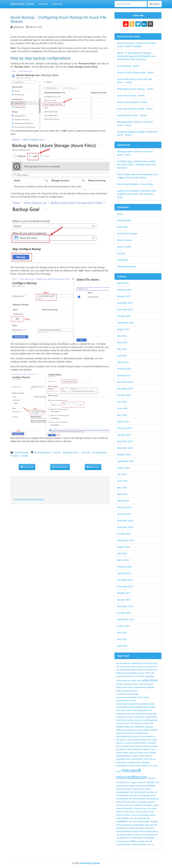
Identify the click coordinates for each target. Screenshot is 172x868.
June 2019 (122, 481)
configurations (151, 717)
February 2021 (124, 369)
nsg (157, 782)
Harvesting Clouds (22, 4)
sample (138, 808)
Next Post (93, 467)
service (135, 815)
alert (128, 667)
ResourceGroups (123, 802)
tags (152, 825)
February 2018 (124, 567)
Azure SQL (122, 227)
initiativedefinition (123, 756)
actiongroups (125, 663)
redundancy (134, 795)
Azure (120, 214)
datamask (149, 727)
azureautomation (131, 684)
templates (130, 828)
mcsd (156, 766)
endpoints (152, 743)
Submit (155, 4)
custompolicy (136, 723)
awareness (127, 681)
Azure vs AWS (124, 247)
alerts (133, 667)
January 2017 (124, 600)
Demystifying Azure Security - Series (135, 89)
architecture (152, 670)
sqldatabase (122, 821)
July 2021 (122, 336)
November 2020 (125, 389)
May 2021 (122, 349)
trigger (147, 822)
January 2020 (124, 435)
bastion (129, 710)
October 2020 (124, 395)
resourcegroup (139, 799)
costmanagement (150, 720)
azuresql (138, 707)
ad (117, 667)
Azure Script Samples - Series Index (135, 184)
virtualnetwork (137, 838)
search (132, 812)
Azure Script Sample (127, 234)
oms (118, 786)
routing (156, 805)
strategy (154, 821)
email (127, 743)
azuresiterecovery (43, 452)
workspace (132, 762)
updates (130, 835)
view (131, 818)
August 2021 (123, 329)
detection (154, 730)
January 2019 (124, 514)
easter (149, 740)
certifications (141, 714)
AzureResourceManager (128, 694)
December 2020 (125, 382)
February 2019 (124, 507)
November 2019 (125, 448)
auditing (120, 676)
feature (126, 753)
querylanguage (123, 792)
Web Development (126, 267)
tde (156, 825)
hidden (119, 753)
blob (145, 710)
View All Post (60, 467)
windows (143, 845)
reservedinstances (124, 799)
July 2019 (122, 474)
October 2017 (124, 593)
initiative (153, 753)
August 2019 (123, 468)
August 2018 (123, 547)
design (139, 730)
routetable (138, 805)
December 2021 (125, 303)
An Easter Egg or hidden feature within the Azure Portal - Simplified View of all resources (136, 165)
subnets (126, 825)
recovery (15, 456)
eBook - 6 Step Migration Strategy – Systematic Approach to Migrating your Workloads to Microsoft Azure (136, 56)
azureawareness (146, 684)
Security (133, 701)
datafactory (139, 727)
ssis (134, 822)
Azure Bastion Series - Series (132, 115)
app (118, 670)
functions (146, 746)
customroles (148, 723)
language (120, 759)
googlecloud (138, 749)
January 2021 (124, 375)
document (136, 736)
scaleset (120, 812)
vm (150, 808)
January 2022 (124, 296)
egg (154, 740)
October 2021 (124, 316)
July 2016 (122, 633)
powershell (150, 786)
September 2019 (125, 461)
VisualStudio (149, 838)
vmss (127, 841)
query (148, 789)
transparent (149, 828)
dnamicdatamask (123, 736)
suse (132, 825)
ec (123, 743)
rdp (135, 792)
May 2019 (122, 488)
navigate (134, 782)
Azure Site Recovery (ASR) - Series (135, 109)
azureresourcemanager (126, 697)
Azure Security (124, 240)
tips (142, 828)
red (156, 792)
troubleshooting (151, 831)
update (123, 835)
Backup (119, 687)
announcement (151, 667)
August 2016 (123, 626)
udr (118, 835)
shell (118, 818)
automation (129, 676)
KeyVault (148, 756)
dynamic (123, 740)
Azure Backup (21, 452)
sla (135, 818)
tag (136, 825)
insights (135, 756)
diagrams (129, 733)
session (152, 815)
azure (145, 680)
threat (138, 828)
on (147, 808)
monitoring (121, 782)
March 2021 (123, 362)
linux (142, 759)
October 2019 (124, 455)
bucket (128, 714)
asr (143, 673)
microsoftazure (99, 452)
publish (136, 789)
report (153, 795)
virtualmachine (123, 838)
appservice (141, 670)
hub (135, 753)
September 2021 (125, 323)
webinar (135, 845)
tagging (141, 825)
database (120, 727)
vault (118, 710)
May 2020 (122, 415)
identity (140, 753)
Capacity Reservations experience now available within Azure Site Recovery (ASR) (136, 194)
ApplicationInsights (128, 670)
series (151, 812)
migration (151, 778)
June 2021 (122, 342)
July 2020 (122, 402)
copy (136, 720)
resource (151, 802)
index (146, 753)
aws (134, 680)
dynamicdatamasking (137, 740)
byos (133, 714)
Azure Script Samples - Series (132, 102)
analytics (140, 667)
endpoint (143, 743)
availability (149, 676)
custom (126, 723)
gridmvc (147, 749)
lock (146, 759)
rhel (126, 805)
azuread (120, 684)
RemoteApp (145, 795)
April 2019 (122, 494)
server (119, 815)
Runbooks (128, 808)
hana (153, 749)
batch (135, 710)
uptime (137, 835)
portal (135, 691)
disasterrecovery (71, 452)
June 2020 (122, 408)
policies (151, 687)
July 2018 (122, 554)
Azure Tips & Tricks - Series (131, 96)
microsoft (86, 452)
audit (152, 673)
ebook (119, 743)
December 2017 (125, 580)
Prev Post (27, 467)
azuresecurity (122, 700)
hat (118, 795)
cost (141, 720)
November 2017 (125, 586)
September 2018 (125, 540)
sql (148, 818)
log (154, 759)
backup (57, 452)
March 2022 (123, 283)
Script (139, 697)
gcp (118, 749)
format (132, 746)
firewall (125, 746)
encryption (134, 743)
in (157, 740)
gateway (154, 746)
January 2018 (124, 573)
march (132, 766)
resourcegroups (152, 799)
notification (151, 782)
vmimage (120, 841)
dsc (118, 740)
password (125, 786)
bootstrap (120, 714)
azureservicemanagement (127, 704)
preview (119, 789)
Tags (147, 825)
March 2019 (123, 501)
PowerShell (123, 260)
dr (155, 736)
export (119, 746)
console (130, 720)
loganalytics (121, 762)
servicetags (143, 815)
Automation (139, 676)
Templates (121, 828)
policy (119, 691)
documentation (147, 736)
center (152, 707)
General (121, 253)
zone (149, 845)
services (150, 792)
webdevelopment (123, 845)
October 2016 (124, 613)
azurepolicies (140, 687)
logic (139, 762)
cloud (150, 714)
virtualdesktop (152, 835)
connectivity (121, 720)
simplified (125, 818)
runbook (120, 808)
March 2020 (123, 422)
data (125, 687)
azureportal (127, 691)
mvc (128, 782)
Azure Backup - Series (128, 66)
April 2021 (122, 356)
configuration (139, 717)
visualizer (120, 805)
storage (25, 456)
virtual (143, 835)
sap (144, 808)
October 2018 (124, 534)
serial (146, 812)
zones (119, 681)
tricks (141, 831)
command (120, 717)
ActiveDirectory (151, 663)
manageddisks (122, 766)
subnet (119, 825)
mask (138, 766)
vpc (147, 841)
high (131, 753)
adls (124, 667)
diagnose (120, 733)
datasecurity (121, 730)
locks (150, 759)
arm (123, 673)
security (139, 812)
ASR (147, 673)
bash (123, 710)
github (130, 749)
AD (120, 667)
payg (131, 786)
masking (144, 766)
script (126, 812)
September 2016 (125, 619)
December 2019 (125, 441)
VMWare (134, 841)
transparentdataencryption (127, 831)
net (118, 663)
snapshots (142, 818)
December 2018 (125, 521)
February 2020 (124, 428)
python (142, 789)
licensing (135, 759)
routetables (147, 805)
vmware (141, 841)
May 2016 (122, 639)
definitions (132, 730)
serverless (127, 815)
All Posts (43, 4)
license (128, 759)
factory (130, 687)
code (155, 714)
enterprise (124, 795)
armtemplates (131, 673)
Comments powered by (29, 499)
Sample (146, 697)
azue (139, 681)
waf (150, 841)
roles (131, 805)
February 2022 (124, 290)
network (142, 782)
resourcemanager (139, 802)
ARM (119, 673)
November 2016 (125, 606)
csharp (119, 723)
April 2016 (122, 646)
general (123, 749)
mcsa (151, 766)
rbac (131, 792)
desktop (146, 730)
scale (154, 808)
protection (128, 789)
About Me (57, 4)
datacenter (129, 727)
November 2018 (125, 527)
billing (140, 710)
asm (140, 673)
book (150, 710)
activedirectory (137, 663)
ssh (131, 822)
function (138, 746)
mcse (119, 771)
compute (129, 717)
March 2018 (123, 560)
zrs (153, 845)
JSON (141, 756)
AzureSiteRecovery (124, 707)
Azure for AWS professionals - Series (135, 73)
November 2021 (125, 309)
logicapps (146, 762)
